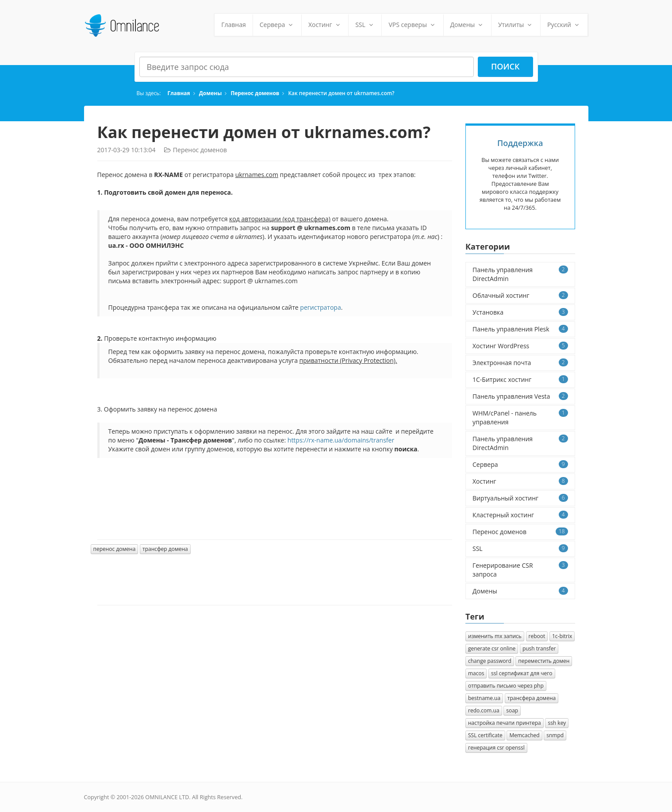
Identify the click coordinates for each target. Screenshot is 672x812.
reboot (537, 636)
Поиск (505, 66)
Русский (564, 25)
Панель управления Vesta (520, 396)
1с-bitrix (562, 636)
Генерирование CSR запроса (520, 570)
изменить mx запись (495, 636)
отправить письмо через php (506, 686)
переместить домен (544, 661)
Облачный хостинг (520, 295)
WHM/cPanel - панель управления (520, 418)
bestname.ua (484, 698)
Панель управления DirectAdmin (520, 274)
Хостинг (325, 25)
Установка (520, 312)
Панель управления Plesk (520, 329)
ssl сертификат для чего (522, 673)
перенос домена (115, 549)
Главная (234, 25)
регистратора (320, 307)
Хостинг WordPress (520, 346)
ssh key (557, 723)
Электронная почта (520, 363)
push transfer (539, 648)
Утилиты (516, 25)
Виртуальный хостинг (520, 498)
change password (490, 661)
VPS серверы (412, 25)
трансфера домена (532, 698)
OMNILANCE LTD (167, 797)
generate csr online (492, 648)
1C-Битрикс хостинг (520, 379)
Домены (467, 25)
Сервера (277, 25)
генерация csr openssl (496, 748)
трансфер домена (165, 549)
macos (476, 673)
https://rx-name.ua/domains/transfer (341, 440)
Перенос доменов (255, 93)
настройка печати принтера (505, 723)
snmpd (555, 735)
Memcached (524, 735)
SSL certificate (485, 735)
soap (512, 710)
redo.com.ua (484, 710)
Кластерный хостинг (520, 515)
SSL (365, 25)
